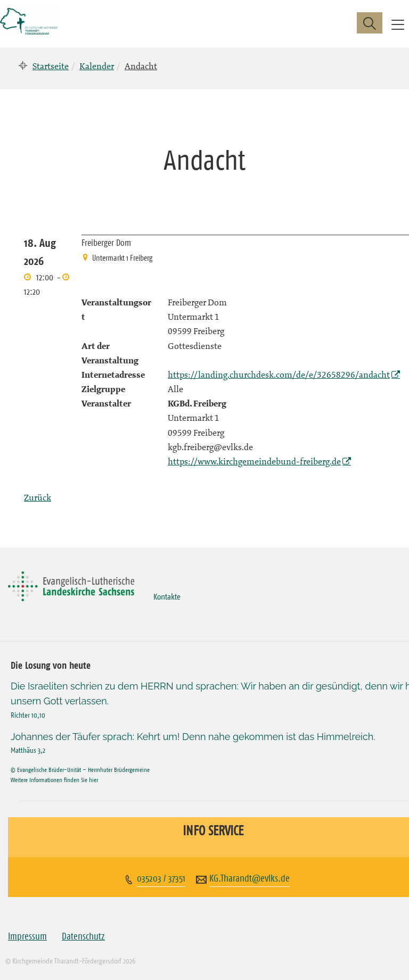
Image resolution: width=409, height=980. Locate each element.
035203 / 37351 (161, 878)
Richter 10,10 (28, 715)
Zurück (38, 497)
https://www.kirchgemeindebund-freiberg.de (254, 461)
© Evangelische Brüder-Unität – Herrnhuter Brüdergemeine (80, 770)
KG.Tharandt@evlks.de (250, 878)
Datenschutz (83, 936)
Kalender (97, 66)
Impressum (27, 936)
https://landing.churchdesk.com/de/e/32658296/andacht (279, 375)
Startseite (51, 66)
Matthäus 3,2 (28, 750)
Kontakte (167, 596)
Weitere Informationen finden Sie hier (54, 780)
